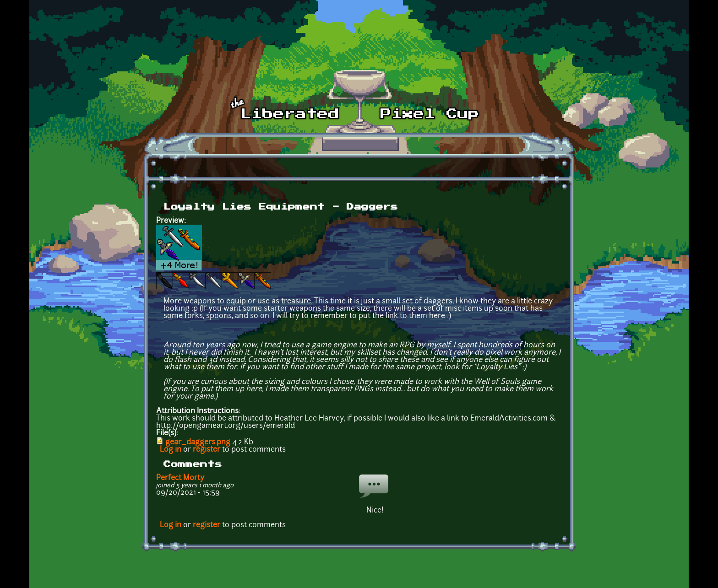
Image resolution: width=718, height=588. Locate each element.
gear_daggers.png (198, 442)
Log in (171, 450)
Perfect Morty (180, 478)
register (207, 450)
